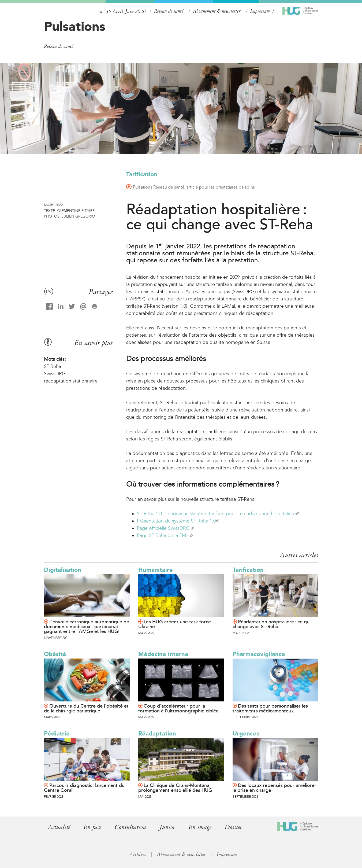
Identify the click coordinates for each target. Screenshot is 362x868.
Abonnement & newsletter (217, 11)
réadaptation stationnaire (71, 381)
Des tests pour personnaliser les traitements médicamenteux (270, 708)
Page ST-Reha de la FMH (165, 535)
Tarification (142, 174)
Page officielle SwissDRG (165, 528)
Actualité (59, 827)
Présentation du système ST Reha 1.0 (178, 521)
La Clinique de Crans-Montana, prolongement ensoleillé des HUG (175, 788)
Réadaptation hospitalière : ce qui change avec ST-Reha (272, 624)
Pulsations (75, 26)
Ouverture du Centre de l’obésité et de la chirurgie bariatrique (86, 708)
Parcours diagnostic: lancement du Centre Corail (84, 788)
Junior (167, 827)
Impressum (260, 11)
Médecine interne (163, 654)
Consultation (130, 827)
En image (200, 827)
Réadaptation (157, 733)
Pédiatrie (57, 733)
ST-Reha (53, 366)
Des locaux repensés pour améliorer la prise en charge (275, 788)
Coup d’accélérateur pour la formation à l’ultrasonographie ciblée (178, 708)
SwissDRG (55, 374)
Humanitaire (156, 570)
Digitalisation (63, 570)
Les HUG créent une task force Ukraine (175, 624)
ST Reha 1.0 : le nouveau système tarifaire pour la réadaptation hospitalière (218, 514)
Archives (138, 854)
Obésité (55, 654)
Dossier (234, 827)
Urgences (246, 733)
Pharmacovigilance (259, 654)
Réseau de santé (169, 11)
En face (92, 827)
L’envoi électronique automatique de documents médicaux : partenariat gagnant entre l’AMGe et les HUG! (87, 627)
